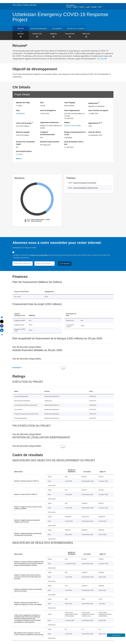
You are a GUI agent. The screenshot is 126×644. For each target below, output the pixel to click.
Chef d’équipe (70, 103)
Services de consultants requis (25, 143)
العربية (88, 7)
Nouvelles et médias (76, 28)
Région (67, 122)
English (75, 7)
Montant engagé (23, 132)
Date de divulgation (48, 110)
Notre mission (17, 5)
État (42, 103)
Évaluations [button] (70, 36)
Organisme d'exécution (49, 122)
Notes (18, 159)
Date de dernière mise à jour (74, 143)
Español (82, 7)
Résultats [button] (86, 36)
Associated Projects (24, 151)
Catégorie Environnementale (47, 133)
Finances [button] (53, 36)
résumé (21, 28)
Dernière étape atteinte (50, 142)
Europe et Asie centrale (72, 125)
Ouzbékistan (20, 113)
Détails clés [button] (37, 36)
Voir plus (102, 59)
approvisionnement (39, 28)
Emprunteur (94, 103)
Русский (94, 7)
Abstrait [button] (21, 36)
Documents (57, 28)
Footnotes (16, 367)
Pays (18, 110)
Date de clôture (95, 132)
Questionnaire (116, 635)
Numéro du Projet (23, 103)
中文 (100, 7)
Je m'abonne (65, 263)
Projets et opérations (30, 5)
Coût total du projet (25, 123)
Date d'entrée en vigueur (98, 110)
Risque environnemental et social (75, 133)
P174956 (19, 154)
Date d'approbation (72, 110)
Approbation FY (95, 123)
